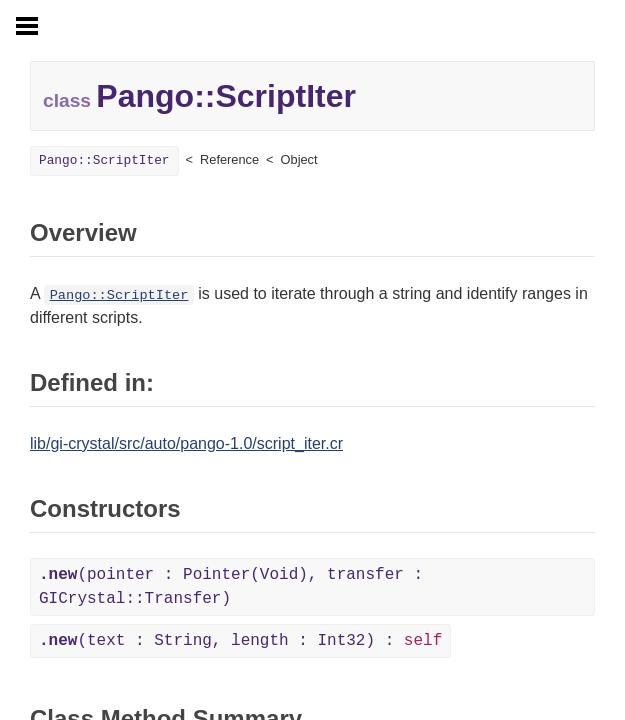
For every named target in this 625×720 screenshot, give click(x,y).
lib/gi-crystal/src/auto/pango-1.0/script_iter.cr (186, 443)
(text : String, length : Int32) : (240, 641)
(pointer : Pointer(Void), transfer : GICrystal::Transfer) (231, 587)
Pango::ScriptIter (104, 160)
